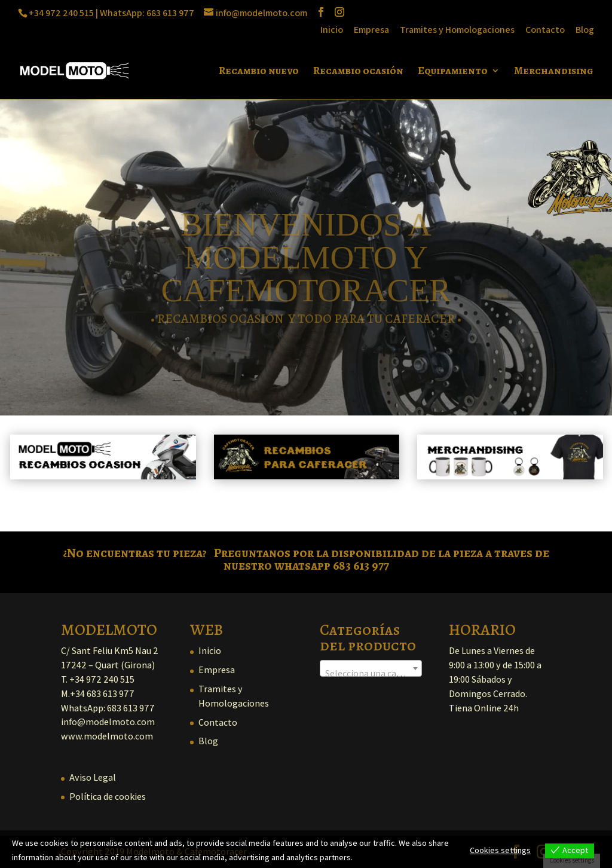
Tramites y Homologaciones (457, 30)
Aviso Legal (93, 777)
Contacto (545, 30)
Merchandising (553, 72)
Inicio (332, 30)
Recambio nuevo (259, 72)
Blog (585, 30)
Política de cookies (108, 797)
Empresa (371, 30)
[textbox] (371, 674)
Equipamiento (453, 72)
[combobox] (371, 668)
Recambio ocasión (358, 72)
